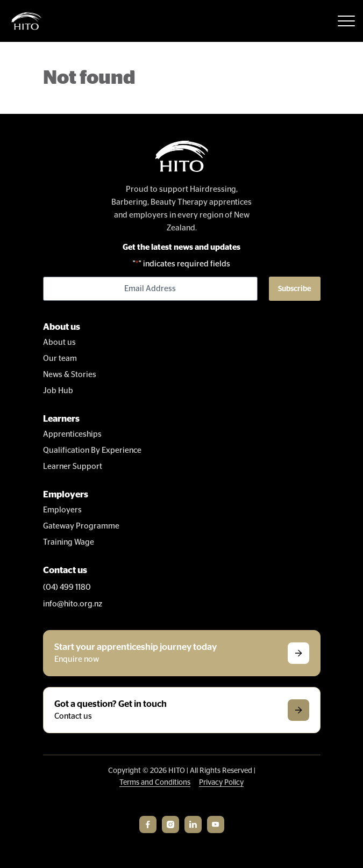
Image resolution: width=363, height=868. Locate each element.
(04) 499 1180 (67, 587)
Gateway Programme (81, 526)
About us (59, 342)
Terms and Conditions (155, 783)
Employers (62, 510)
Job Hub (58, 391)
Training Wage (69, 542)
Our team (60, 359)
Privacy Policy (221, 783)
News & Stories (70, 375)
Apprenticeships (72, 434)
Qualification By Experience (92, 450)
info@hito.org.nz (73, 604)
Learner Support (73, 466)
